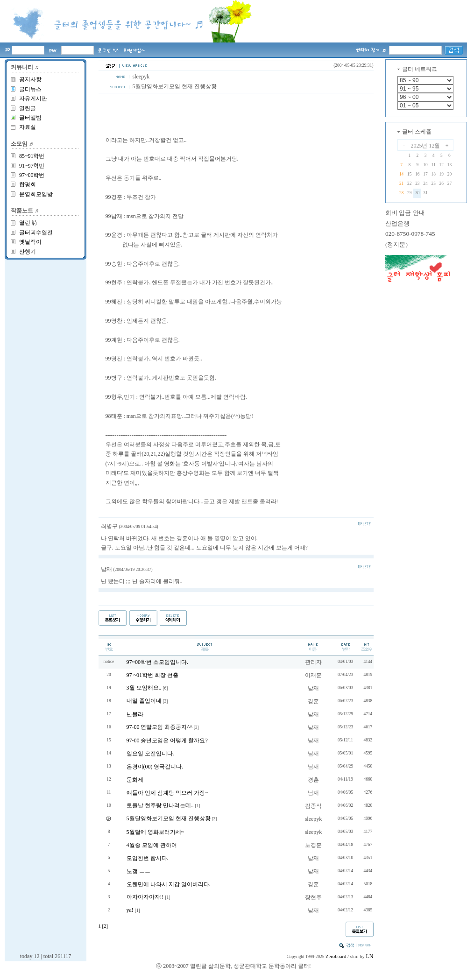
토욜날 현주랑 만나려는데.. (160, 805)
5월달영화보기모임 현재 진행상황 (169, 818)
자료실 (28, 127)
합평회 (28, 184)
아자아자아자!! (145, 897)
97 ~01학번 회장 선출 (153, 675)
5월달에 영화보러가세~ (156, 832)
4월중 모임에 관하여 (152, 845)
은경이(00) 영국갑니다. (155, 767)
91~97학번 (32, 166)
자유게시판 (33, 99)
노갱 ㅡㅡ (138, 871)
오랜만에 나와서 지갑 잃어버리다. (169, 884)
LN (370, 956)
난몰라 (135, 714)
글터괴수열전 (36, 233)
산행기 (28, 252)
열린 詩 (28, 223)
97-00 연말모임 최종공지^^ (159, 727)
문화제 (135, 780)
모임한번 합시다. (148, 858)
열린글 (28, 108)
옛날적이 (30, 242)
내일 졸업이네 (144, 701)
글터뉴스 (30, 89)
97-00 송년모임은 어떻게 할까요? (167, 740)
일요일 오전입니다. (150, 754)
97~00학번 (32, 175)
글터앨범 (30, 118)
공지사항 (30, 79)
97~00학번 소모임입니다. (158, 662)
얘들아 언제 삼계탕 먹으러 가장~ (167, 793)
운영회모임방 (36, 194)
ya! (130, 910)
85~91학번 (32, 156)
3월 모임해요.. (144, 688)
